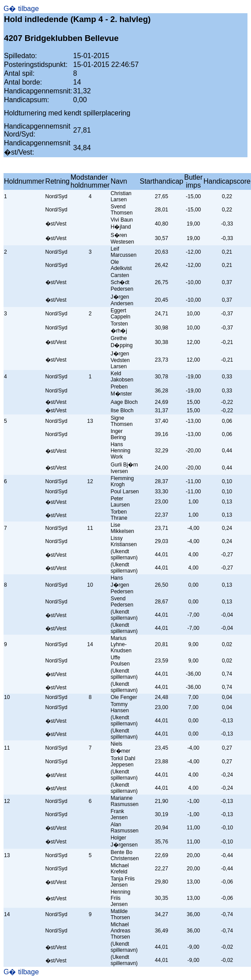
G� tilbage (21, 9)
